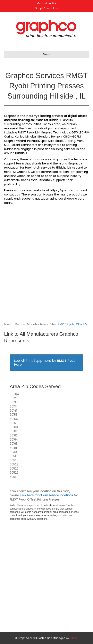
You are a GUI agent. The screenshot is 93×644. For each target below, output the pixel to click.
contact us (12, 194)
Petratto (33, 141)
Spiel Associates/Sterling (58, 141)
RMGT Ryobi (66, 324)
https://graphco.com (65, 190)
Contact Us (51, 8)
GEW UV (82, 324)
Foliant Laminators (24, 145)
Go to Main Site (47, 3)
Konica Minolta (25, 137)
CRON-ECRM (72, 137)
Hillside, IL (55, 120)
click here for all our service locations (46, 495)
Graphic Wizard (15, 141)
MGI (7, 145)
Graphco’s (75, 163)
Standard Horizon (49, 137)
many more (53, 145)
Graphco (10, 116)
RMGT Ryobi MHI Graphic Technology (44, 132)
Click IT (74, 638)
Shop (39, 8)
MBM (80, 141)
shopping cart (74, 199)
